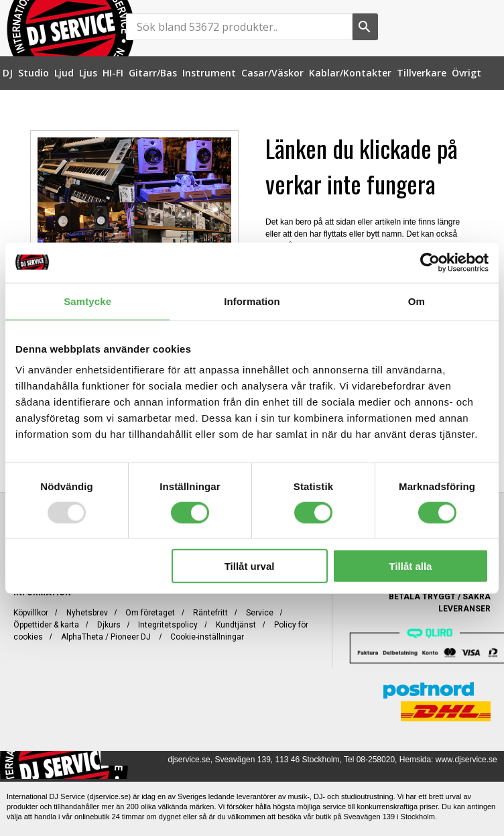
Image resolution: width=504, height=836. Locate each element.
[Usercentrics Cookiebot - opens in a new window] (430, 262)
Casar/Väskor (272, 73)
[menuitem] (8, 73)
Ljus (88, 73)
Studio (34, 73)
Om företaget (150, 613)
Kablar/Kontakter (350, 73)
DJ (8, 73)
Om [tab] (417, 301)
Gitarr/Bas (153, 73)
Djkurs (109, 625)
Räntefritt (210, 613)
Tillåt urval (250, 566)
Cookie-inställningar (207, 637)
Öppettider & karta (46, 625)
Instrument (209, 73)
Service (260, 613)
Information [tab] (252, 301)
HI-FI (113, 73)
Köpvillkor (31, 613)
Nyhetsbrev (87, 613)
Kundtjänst (236, 625)
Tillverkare (422, 73)
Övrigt (466, 73)
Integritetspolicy (168, 625)
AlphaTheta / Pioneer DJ (107, 637)
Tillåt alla (411, 566)
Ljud (64, 73)
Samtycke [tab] (87, 301)
